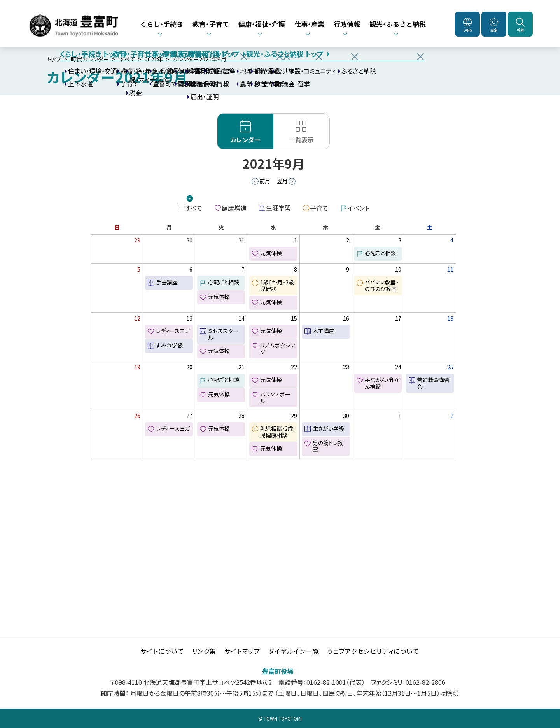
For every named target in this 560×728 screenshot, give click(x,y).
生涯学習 (278, 208)
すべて (127, 59)
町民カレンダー (90, 59)
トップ (54, 59)
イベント (359, 208)
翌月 (282, 181)
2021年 (154, 59)
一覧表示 (301, 140)
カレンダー (245, 140)
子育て (319, 208)
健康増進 (234, 208)
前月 (265, 181)
